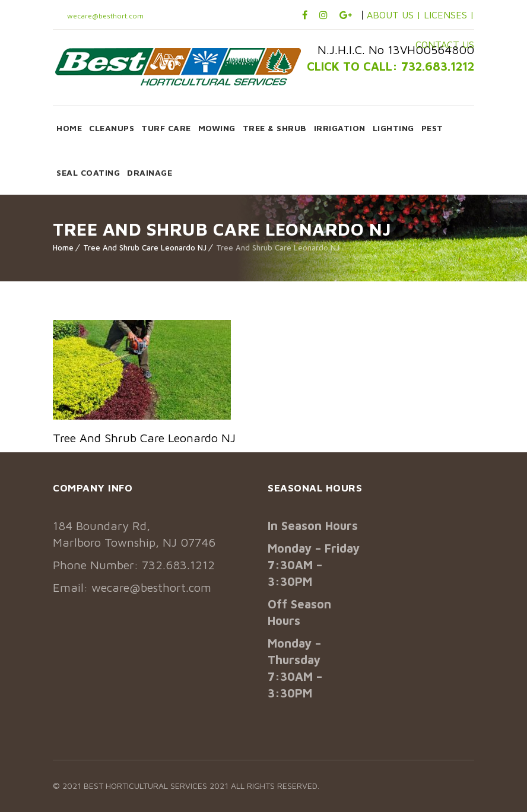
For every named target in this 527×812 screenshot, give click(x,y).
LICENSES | (449, 15)
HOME (69, 128)
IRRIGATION (340, 128)
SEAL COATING (88, 172)
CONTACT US (445, 45)
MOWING (217, 128)
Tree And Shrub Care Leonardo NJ (145, 248)
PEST (432, 128)
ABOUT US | (394, 15)
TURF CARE (166, 128)
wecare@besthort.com (104, 16)
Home (63, 248)
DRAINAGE (150, 172)
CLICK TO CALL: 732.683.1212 (391, 66)
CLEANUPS (112, 128)
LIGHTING (393, 128)
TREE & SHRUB (275, 128)
